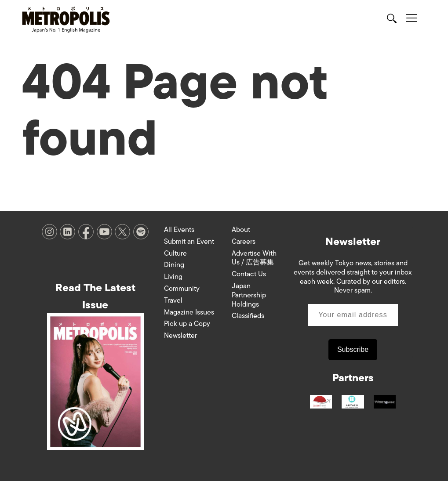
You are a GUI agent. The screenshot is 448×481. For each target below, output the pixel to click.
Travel (173, 300)
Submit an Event (189, 242)
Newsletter (180, 336)
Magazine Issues (189, 312)
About (241, 230)
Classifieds (248, 316)
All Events (179, 230)
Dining (174, 265)
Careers (244, 242)
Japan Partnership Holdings (249, 295)
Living (173, 277)
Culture (175, 253)
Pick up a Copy (187, 324)
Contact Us (249, 274)
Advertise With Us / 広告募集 (254, 258)
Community (182, 289)
